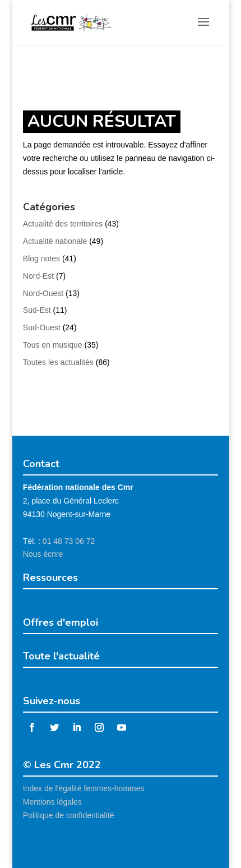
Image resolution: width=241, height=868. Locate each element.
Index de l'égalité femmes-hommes (84, 788)
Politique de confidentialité (69, 815)
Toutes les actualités (58, 362)
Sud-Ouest (42, 327)
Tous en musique (53, 345)
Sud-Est (37, 310)
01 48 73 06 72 (69, 541)
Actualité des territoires (63, 224)
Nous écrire (43, 554)
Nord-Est (38, 276)
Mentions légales (52, 802)
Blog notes (41, 258)
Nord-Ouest (43, 293)
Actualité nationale (55, 241)
